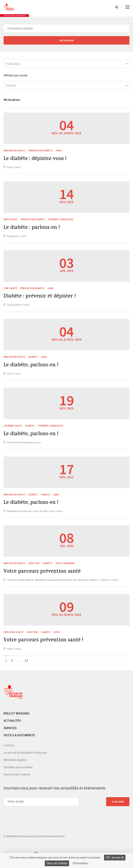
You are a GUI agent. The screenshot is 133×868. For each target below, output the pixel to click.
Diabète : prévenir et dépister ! (41, 298)
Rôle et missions (16, 717)
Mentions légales (15, 764)
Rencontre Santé (14, 150)
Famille (45, 497)
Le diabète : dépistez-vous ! (36, 159)
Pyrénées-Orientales (61, 220)
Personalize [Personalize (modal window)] (80, 863)
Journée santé (13, 428)
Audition (34, 566)
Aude (59, 150)
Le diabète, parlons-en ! (32, 367)
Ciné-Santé (10, 289)
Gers (56, 497)
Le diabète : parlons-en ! (33, 229)
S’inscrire (118, 806)
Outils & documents (19, 739)
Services (10, 732)
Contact (9, 749)
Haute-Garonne (65, 566)
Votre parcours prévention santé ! (45, 645)
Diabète (33, 358)
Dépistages (10, 220)
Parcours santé (13, 636)
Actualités (12, 725)
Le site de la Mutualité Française (25, 757)
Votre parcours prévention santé (44, 575)
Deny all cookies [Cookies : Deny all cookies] (57, 863)
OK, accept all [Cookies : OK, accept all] (115, 857)
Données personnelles (18, 771)
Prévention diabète (40, 150)
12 (26, 664)
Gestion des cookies (17, 779)
